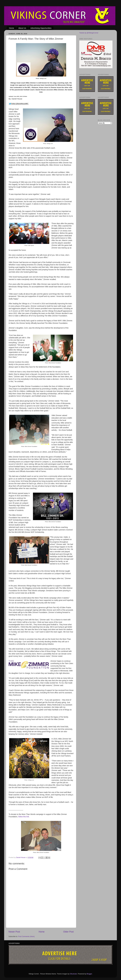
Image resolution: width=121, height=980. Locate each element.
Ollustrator (73, 974)
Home (12, 28)
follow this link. (24, 817)
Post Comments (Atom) (26, 936)
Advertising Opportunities (41, 28)
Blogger (89, 974)
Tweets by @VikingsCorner (89, 33)
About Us (22, 28)
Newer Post (14, 932)
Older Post (68, 932)
